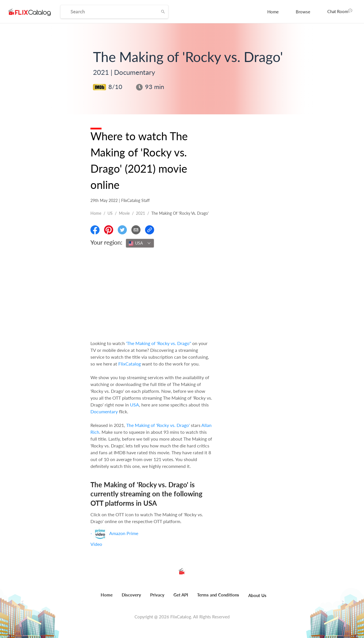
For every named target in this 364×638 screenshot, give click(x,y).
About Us (257, 595)
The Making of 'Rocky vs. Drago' (158, 425)
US (110, 213)
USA (135, 405)
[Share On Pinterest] (109, 230)
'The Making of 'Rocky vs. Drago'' (159, 343)
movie (124, 213)
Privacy (157, 595)
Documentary (104, 411)
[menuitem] (273, 12)
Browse (303, 12)
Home (273, 12)
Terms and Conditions (218, 595)
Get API (181, 595)
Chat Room (340, 11)
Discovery (131, 595)
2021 (140, 213)
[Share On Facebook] (95, 230)
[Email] (136, 230)
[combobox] (140, 243)
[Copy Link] (150, 230)
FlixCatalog (130, 364)
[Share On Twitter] (122, 230)
